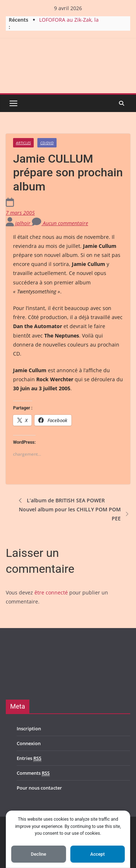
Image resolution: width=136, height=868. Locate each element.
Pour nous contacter (39, 788)
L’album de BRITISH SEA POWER (61, 500)
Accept (98, 854)
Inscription (29, 729)
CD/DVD (47, 143)
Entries (29, 758)
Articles (23, 143)
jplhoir (24, 223)
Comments (33, 773)
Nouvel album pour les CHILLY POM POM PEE (75, 514)
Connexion (29, 743)
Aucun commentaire (60, 223)
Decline (38, 854)
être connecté (51, 592)
